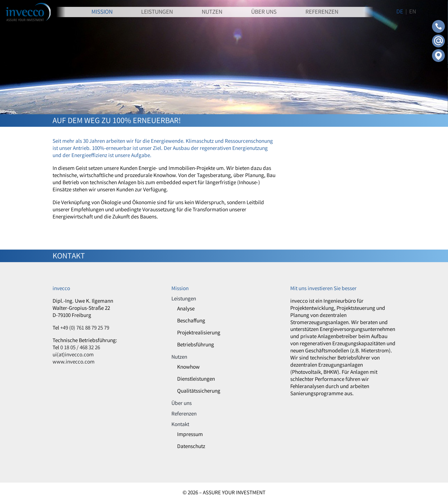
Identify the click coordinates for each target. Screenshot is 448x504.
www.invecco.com (74, 362)
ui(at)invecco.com (73, 355)
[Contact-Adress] (438, 52)
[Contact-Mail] (438, 37)
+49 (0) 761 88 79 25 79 (85, 328)
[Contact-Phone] (438, 23)
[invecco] (28, 5)
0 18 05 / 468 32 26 (80, 348)
